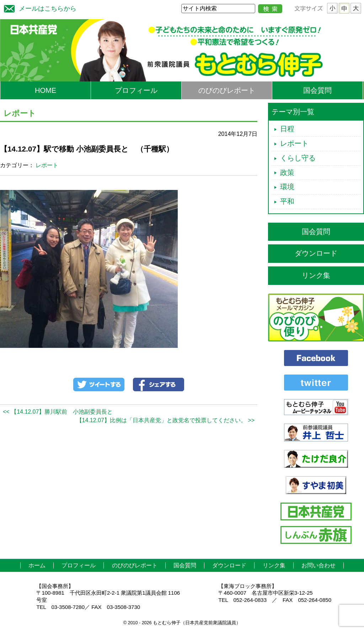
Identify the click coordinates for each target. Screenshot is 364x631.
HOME (45, 90)
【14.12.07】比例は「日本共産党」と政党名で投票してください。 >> (165, 420)
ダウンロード (316, 253)
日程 (287, 129)
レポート (47, 165)
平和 (287, 201)
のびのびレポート (227, 90)
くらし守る (298, 158)
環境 (287, 187)
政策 (287, 173)
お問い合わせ (318, 565)
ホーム (37, 565)
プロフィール (136, 90)
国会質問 (317, 90)
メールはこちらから (38, 8)
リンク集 (316, 275)
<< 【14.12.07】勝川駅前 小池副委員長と (58, 412)
